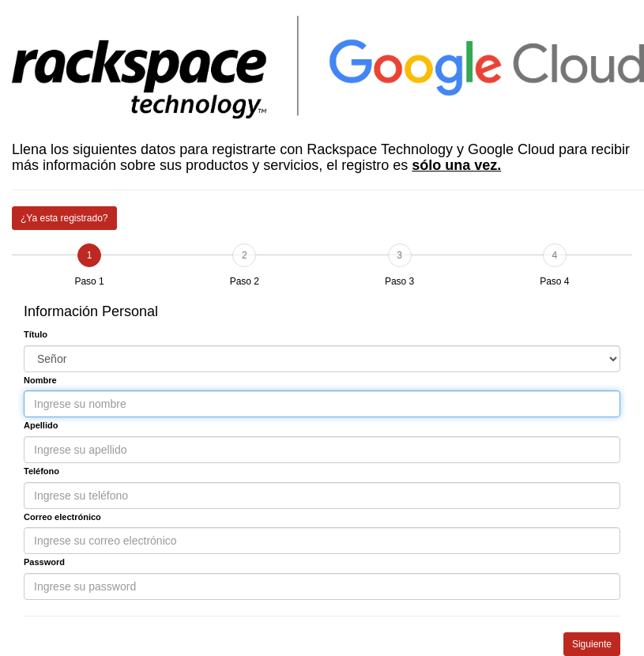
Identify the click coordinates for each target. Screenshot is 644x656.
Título (36, 334)
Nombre (40, 380)
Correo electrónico (62, 517)
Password (44, 562)
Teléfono (41, 471)
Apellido (41, 425)
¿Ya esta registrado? (64, 218)
